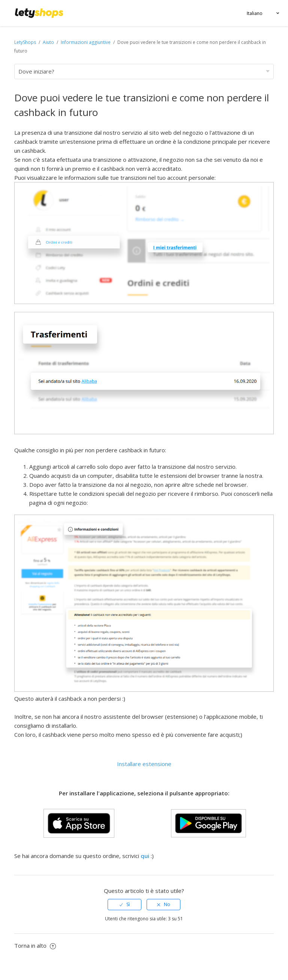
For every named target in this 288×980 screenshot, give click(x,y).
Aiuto (49, 42)
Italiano (255, 13)
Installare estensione (144, 764)
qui (145, 856)
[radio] (124, 905)
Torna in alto (35, 945)
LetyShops (25, 42)
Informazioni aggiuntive (86, 42)
